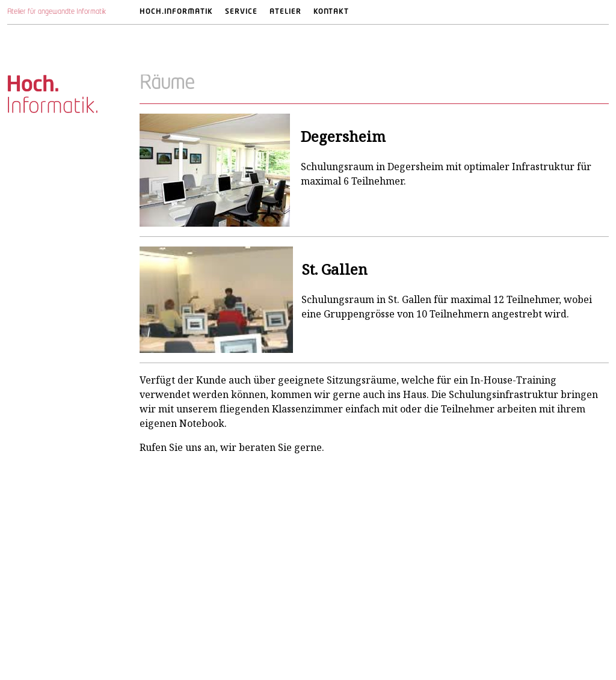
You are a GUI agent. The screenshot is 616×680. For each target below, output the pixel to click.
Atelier (285, 12)
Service (241, 12)
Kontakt (331, 12)
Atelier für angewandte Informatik (57, 12)
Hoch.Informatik (176, 12)
